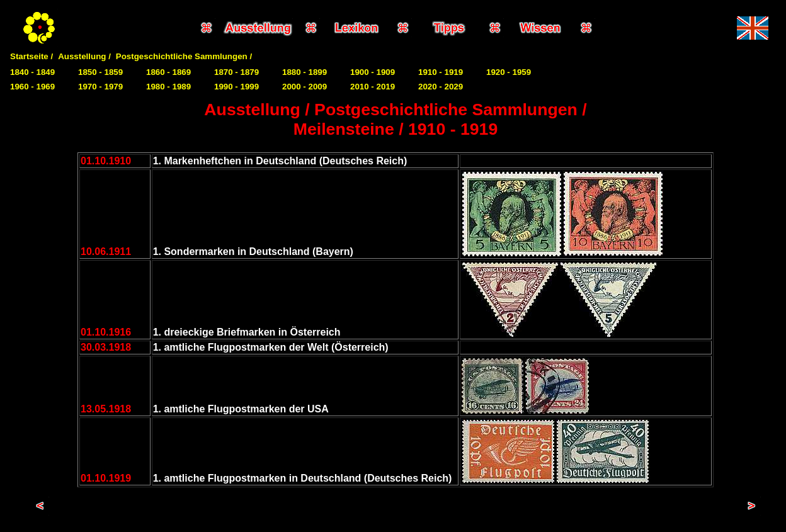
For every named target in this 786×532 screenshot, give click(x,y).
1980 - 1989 (168, 87)
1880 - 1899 (305, 72)
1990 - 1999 (236, 87)
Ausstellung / (84, 56)
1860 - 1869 (168, 72)
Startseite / (31, 56)
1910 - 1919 (441, 72)
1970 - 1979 (100, 87)
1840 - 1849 (32, 72)
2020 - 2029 (441, 87)
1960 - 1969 (32, 87)
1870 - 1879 (236, 72)
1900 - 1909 (373, 72)
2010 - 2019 (373, 87)
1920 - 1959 (509, 72)
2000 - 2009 (305, 87)
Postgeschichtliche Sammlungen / (184, 56)
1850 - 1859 (100, 72)
